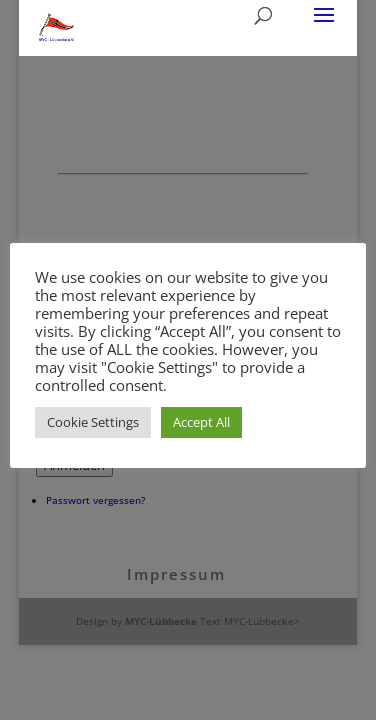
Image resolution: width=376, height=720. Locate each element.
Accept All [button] (201, 422)
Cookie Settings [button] (93, 422)
